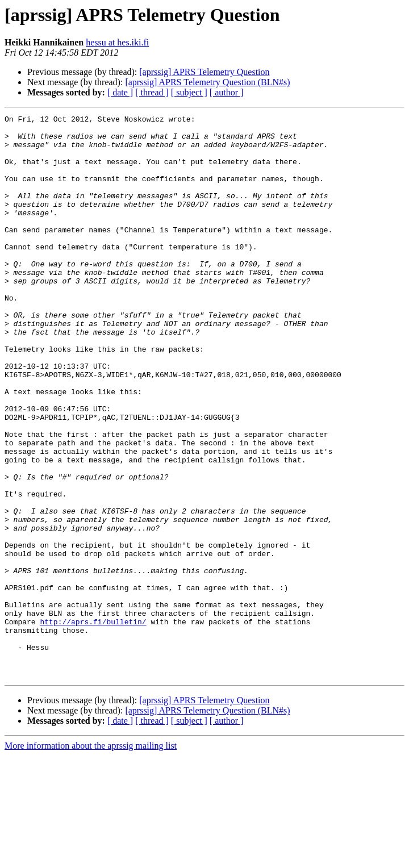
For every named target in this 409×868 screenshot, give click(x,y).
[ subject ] (189, 92)
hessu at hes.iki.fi (117, 42)
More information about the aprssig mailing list (91, 858)
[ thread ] (152, 92)
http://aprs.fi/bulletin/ (93, 724)
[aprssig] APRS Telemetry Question (204, 72)
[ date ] (120, 92)
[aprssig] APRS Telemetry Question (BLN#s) (207, 82)
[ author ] (227, 92)
